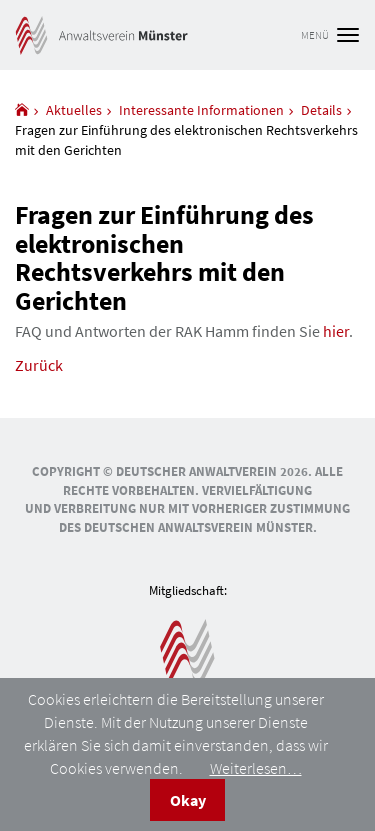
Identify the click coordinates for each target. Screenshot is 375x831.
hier (336, 331)
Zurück (39, 365)
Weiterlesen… (256, 768)
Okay (188, 800)
